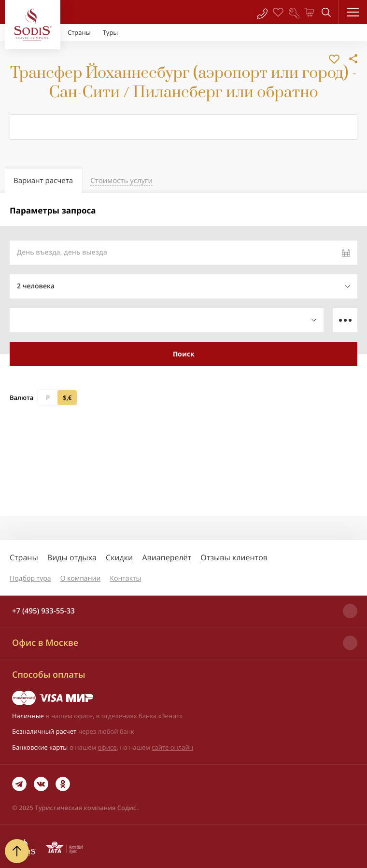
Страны (24, 557)
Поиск (184, 354)
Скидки (119, 557)
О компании (81, 578)
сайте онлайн (172, 747)
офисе (107, 747)
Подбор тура (30, 578)
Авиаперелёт (167, 557)
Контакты (125, 578)
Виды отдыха (72, 557)
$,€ (67, 398)
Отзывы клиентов (234, 557)
